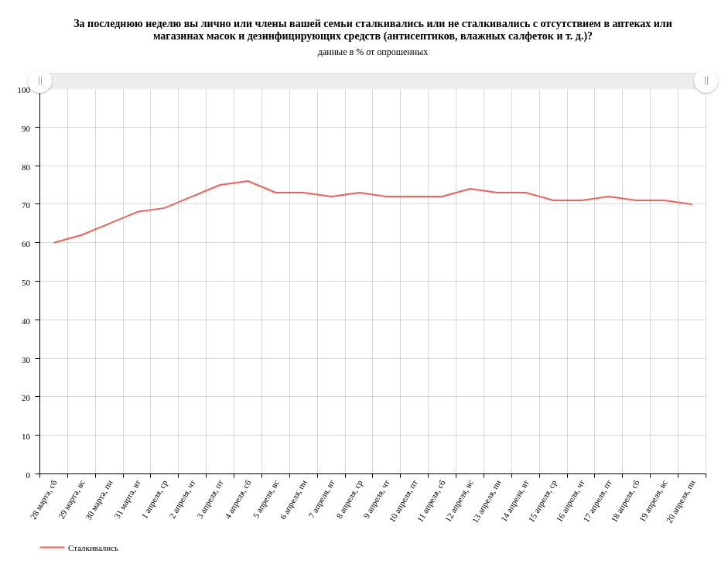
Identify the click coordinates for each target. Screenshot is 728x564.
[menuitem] (373, 81)
